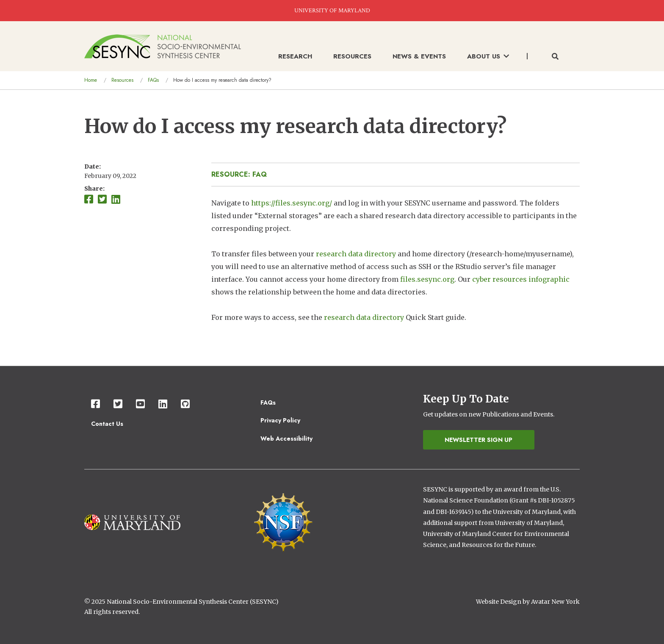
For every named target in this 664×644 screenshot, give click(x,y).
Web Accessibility (286, 439)
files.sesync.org (427, 279)
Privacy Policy (280, 420)
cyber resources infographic (521, 279)
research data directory (356, 254)
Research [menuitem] (295, 56)
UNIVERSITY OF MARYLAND (332, 11)
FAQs (153, 80)
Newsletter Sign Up (479, 440)
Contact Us (107, 424)
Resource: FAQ (239, 174)
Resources (122, 80)
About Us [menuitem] (488, 56)
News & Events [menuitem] (419, 56)
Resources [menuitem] (352, 56)
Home (91, 80)
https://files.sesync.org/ (292, 203)
